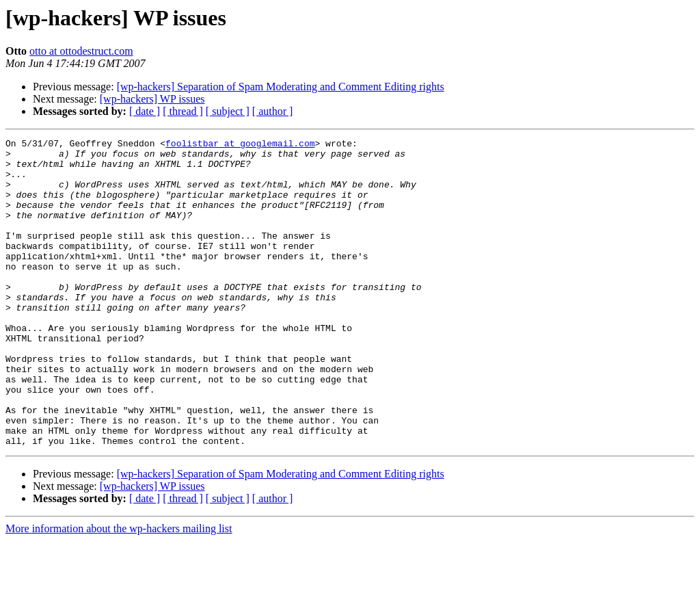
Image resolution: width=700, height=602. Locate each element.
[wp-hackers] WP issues (152, 99)
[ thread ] (183, 111)
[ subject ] (228, 111)
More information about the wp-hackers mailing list (119, 590)
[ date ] (145, 111)
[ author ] (273, 111)
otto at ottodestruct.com (81, 51)
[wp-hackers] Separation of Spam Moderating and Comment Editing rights (281, 87)
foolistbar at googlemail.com (240, 145)
